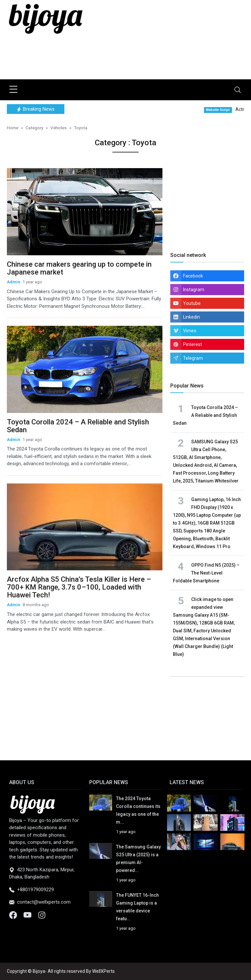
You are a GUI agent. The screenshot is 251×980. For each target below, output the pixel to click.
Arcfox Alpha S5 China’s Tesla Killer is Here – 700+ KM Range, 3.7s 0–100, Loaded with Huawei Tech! (79, 587)
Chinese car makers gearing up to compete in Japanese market (79, 268)
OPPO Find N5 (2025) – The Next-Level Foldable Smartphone (206, 573)
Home (13, 128)
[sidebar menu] (13, 90)
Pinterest (192, 344)
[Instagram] (42, 915)
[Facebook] (14, 915)
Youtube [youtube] (192, 303)
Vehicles (59, 128)
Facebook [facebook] (193, 276)
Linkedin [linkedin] (192, 317)
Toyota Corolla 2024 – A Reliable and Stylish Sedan (78, 426)
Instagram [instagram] (194, 290)
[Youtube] (28, 915)
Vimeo (190, 331)
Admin (14, 282)
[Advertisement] (126, 57)
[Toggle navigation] (238, 90)
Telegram (193, 358)
